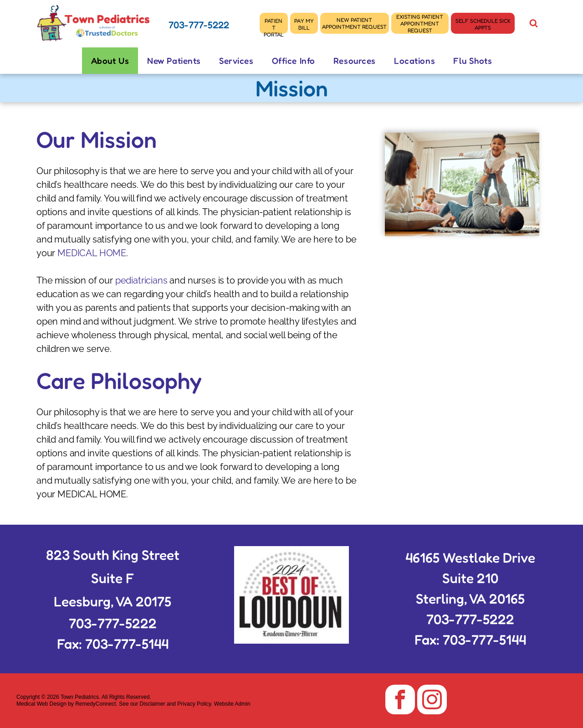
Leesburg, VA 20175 (113, 601)
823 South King (92, 555)
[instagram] (432, 701)
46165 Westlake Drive (470, 558)
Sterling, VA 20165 (470, 599)
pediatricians (141, 280)
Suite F (113, 578)
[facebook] (400, 701)
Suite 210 (470, 578)
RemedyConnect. (96, 704)
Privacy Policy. (195, 704)
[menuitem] (110, 61)
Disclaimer (153, 704)
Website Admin (232, 704)
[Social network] (533, 24)
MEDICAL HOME (92, 253)
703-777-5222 (199, 25)
